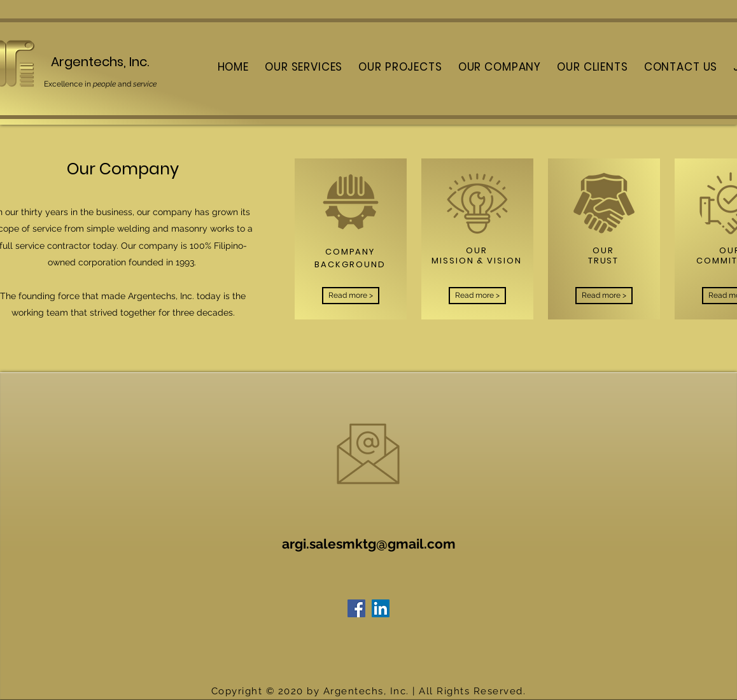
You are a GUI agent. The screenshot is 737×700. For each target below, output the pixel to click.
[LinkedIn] (381, 608)
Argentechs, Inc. (100, 62)
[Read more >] (351, 296)
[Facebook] (356, 608)
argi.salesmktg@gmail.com (369, 544)
